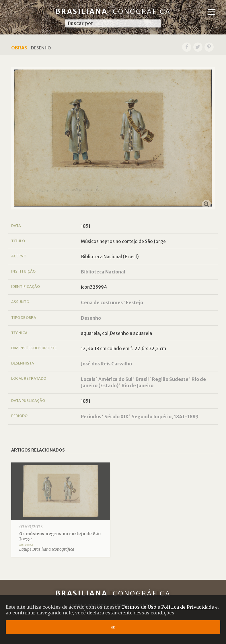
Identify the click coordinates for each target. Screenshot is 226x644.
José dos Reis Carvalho (106, 364)
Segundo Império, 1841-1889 (165, 417)
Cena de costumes (102, 302)
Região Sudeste (170, 379)
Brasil (142, 379)
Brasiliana (113, 11)
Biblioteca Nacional (103, 272)
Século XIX (116, 417)
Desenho (91, 318)
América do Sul (115, 379)
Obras (19, 48)
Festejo (135, 302)
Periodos (91, 417)
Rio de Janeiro (138, 385)
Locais (88, 379)
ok (113, 627)
